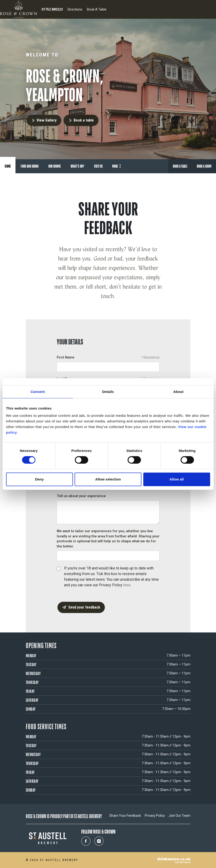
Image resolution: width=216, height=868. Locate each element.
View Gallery (47, 120)
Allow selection (108, 479)
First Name (108, 358)
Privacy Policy (155, 816)
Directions (75, 9)
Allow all (177, 479)
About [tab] (178, 392)
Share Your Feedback (125, 816)
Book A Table (97, 9)
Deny (40, 479)
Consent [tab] (38, 392)
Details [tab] (108, 392)
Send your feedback (84, 607)
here (127, 585)
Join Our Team (180, 816)
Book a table (84, 120)
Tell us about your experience (81, 496)
